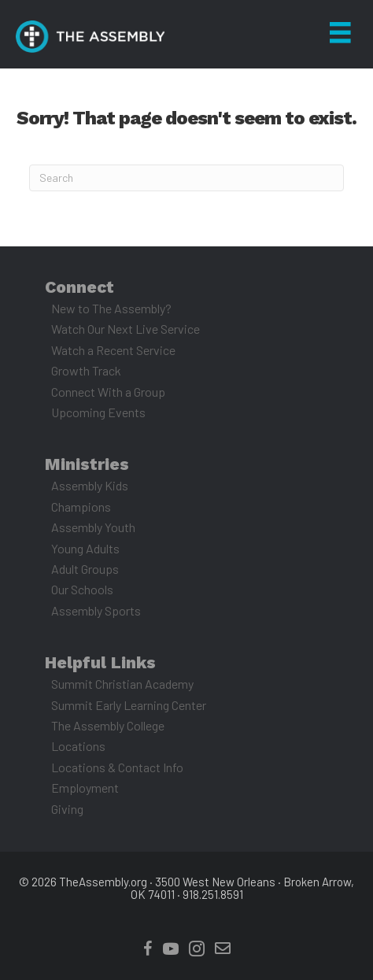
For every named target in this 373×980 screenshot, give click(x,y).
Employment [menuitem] (85, 788)
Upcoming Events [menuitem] (98, 412)
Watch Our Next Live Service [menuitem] (126, 329)
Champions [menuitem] (81, 507)
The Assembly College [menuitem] (108, 725)
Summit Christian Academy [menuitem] (122, 684)
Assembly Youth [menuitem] (93, 527)
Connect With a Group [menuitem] (108, 392)
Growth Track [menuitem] (86, 370)
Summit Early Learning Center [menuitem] (129, 705)
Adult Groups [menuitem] (85, 569)
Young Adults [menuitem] (85, 548)
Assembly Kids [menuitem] (90, 485)
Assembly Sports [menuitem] (96, 610)
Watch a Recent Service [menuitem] (113, 350)
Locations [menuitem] (78, 746)
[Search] (186, 178)
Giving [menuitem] (67, 809)
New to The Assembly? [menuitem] (111, 308)
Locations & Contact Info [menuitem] (117, 767)
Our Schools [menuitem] (82, 589)
